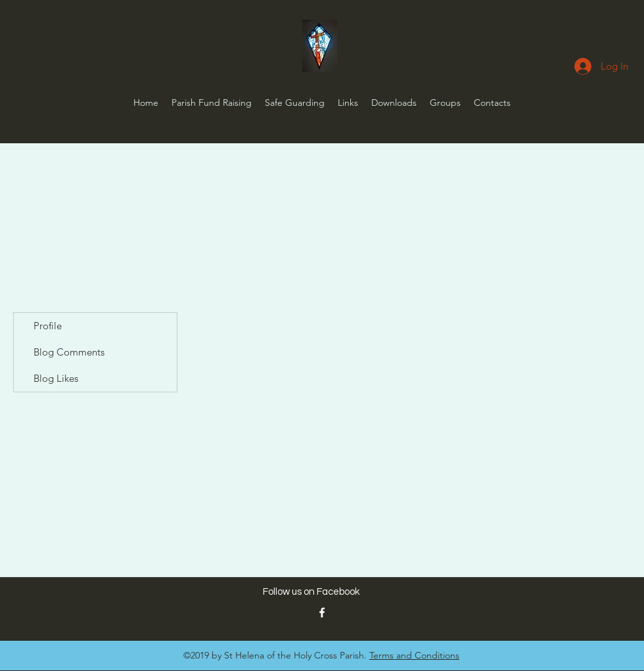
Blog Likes (56, 378)
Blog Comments (69, 352)
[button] (348, 103)
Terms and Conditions (414, 655)
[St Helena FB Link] (322, 613)
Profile (48, 326)
